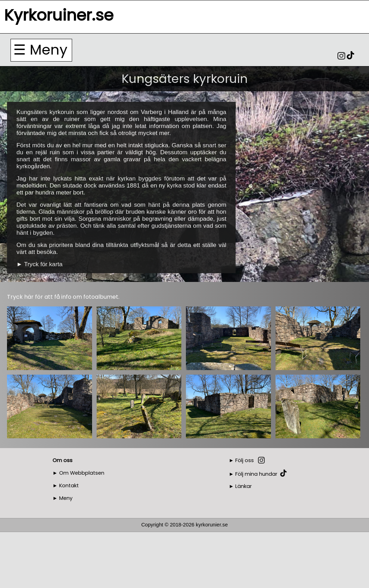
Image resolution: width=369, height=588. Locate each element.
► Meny (62, 498)
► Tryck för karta (40, 264)
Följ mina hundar (256, 474)
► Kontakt (66, 486)
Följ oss (245, 460)
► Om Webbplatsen (78, 473)
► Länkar (240, 486)
